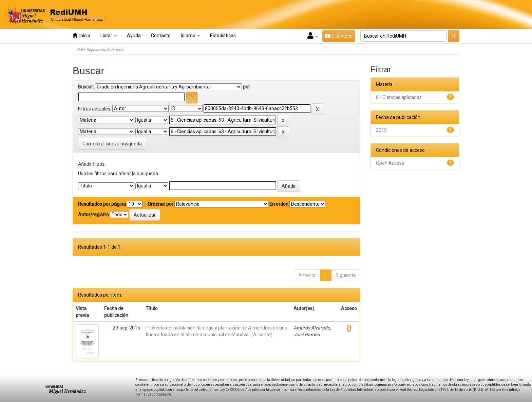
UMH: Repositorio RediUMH (99, 50)
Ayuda (134, 36)
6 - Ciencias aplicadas (399, 97)
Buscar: (86, 87)
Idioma (190, 36)
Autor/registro (93, 215)
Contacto (161, 36)
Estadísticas (223, 36)
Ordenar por (160, 204)
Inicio (81, 35)
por (246, 87)
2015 (381, 130)
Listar (109, 36)
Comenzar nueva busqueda (112, 144)
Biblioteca (339, 36)
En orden (279, 204)
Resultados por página (102, 204)
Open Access (390, 163)
